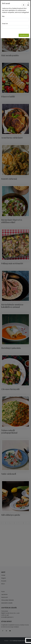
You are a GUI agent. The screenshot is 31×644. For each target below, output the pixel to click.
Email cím (5, 24)
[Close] (28, 3)
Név (3, 16)
